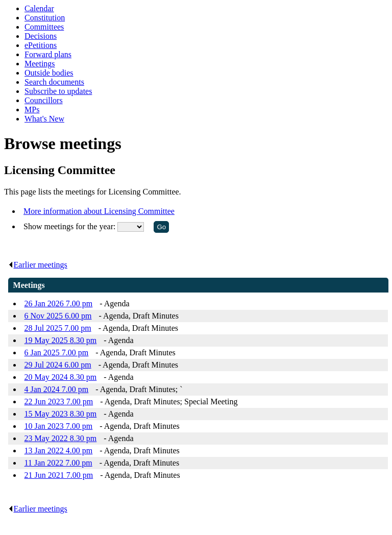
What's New (44, 119)
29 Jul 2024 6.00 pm (58, 365)
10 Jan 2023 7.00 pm (59, 426)
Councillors (44, 100)
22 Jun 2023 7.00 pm (59, 402)
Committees (44, 27)
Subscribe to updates (58, 91)
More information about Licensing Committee (99, 211)
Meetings (40, 64)
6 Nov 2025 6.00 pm (58, 316)
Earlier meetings (38, 265)
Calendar (39, 8)
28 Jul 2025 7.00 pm (58, 328)
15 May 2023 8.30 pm (61, 414)
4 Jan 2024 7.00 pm (57, 389)
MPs (32, 110)
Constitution (45, 18)
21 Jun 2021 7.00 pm (59, 475)
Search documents (54, 82)
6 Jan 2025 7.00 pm (57, 352)
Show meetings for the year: (70, 226)
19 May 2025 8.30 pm (61, 340)
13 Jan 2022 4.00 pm (59, 451)
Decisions (41, 36)
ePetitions (41, 45)
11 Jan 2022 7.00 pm (58, 463)
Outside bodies (49, 73)
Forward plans (48, 54)
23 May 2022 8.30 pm (61, 438)
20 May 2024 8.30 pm (61, 377)
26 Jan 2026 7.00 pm (59, 303)
